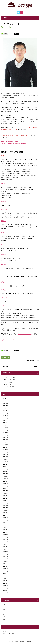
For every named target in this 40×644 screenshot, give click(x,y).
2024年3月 (5, 416)
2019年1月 (5, 484)
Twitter (18, 12)
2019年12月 (6, 467)
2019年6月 (5, 476)
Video (4, 617)
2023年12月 (6, 420)
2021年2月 (5, 454)
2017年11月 (6, 503)
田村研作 (3, 221)
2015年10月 (6, 549)
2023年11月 (6, 423)
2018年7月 (5, 491)
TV (4, 614)
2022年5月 (5, 437)
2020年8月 (5, 457)
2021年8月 (5, 445)
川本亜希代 (4, 298)
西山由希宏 (29, 127)
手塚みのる (4, 209)
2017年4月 (5, 515)
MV (4, 610)
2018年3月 (5, 496)
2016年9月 (5, 530)
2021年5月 (5, 447)
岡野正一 (3, 254)
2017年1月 (5, 520)
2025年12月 (6, 399)
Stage (4, 612)
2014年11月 (6, 576)
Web (4, 619)
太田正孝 (3, 201)
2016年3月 (5, 539)
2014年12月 (6, 574)
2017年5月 (5, 513)
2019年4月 (5, 479)
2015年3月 (5, 566)
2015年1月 (5, 571)
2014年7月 (5, 586)
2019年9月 (5, 472)
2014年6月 (5, 588)
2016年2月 (5, 542)
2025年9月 (5, 403)
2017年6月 (5, 510)
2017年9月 (5, 505)
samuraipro (6, 27)
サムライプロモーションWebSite (10, 631)
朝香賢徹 (3, 156)
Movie (4, 607)
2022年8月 (5, 433)
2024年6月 (5, 413)
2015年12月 (6, 547)
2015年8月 (5, 554)
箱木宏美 (3, 306)
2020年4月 (5, 462)
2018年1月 (5, 498)
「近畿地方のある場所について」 (11, 382)
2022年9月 (5, 430)
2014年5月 (5, 591)
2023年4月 (5, 425)
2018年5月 (5, 493)
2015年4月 (5, 564)
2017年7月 (5, 508)
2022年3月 (5, 440)
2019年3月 (5, 481)
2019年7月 (5, 474)
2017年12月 (6, 501)
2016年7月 (5, 532)
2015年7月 (5, 556)
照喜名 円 (3, 272)
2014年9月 (5, 581)
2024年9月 (5, 411)
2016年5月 (5, 537)
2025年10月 (6, 401)
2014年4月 (5, 593)
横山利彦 (3, 245)
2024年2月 (5, 418)
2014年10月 (6, 578)
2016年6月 (5, 535)
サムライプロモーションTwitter (10, 633)
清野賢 (11, 129)
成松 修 (3, 183)
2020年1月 (5, 464)
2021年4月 (5, 450)
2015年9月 (5, 552)
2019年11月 (6, 469)
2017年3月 (5, 518)
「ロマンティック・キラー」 (10, 387)
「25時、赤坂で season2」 (9, 380)
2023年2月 (5, 428)
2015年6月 (5, 559)
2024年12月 (6, 408)
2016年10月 (6, 527)
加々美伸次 (11, 135)
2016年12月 (6, 522)
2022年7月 (5, 435)
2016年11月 (6, 525)
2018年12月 (6, 486)
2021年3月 (5, 452)
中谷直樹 (16, 129)
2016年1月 (5, 544)
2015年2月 (5, 569)
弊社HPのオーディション (25, 334)
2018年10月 (6, 489)
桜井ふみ (3, 282)
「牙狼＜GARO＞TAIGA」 (9, 384)
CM (8, 358)
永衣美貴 (3, 290)
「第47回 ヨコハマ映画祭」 (9, 377)
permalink (36, 361)
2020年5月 (5, 459)
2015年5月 (5, 561)
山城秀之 (6, 129)
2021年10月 (6, 442)
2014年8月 (5, 583)
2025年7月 (5, 406)
